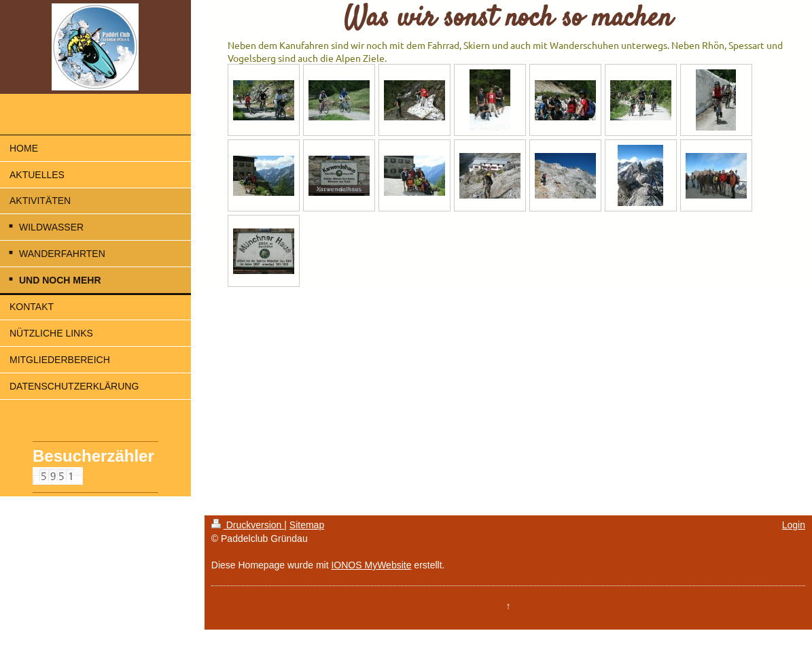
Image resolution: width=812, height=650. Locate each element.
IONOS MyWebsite (371, 565)
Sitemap (307, 525)
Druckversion (248, 525)
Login (794, 525)
